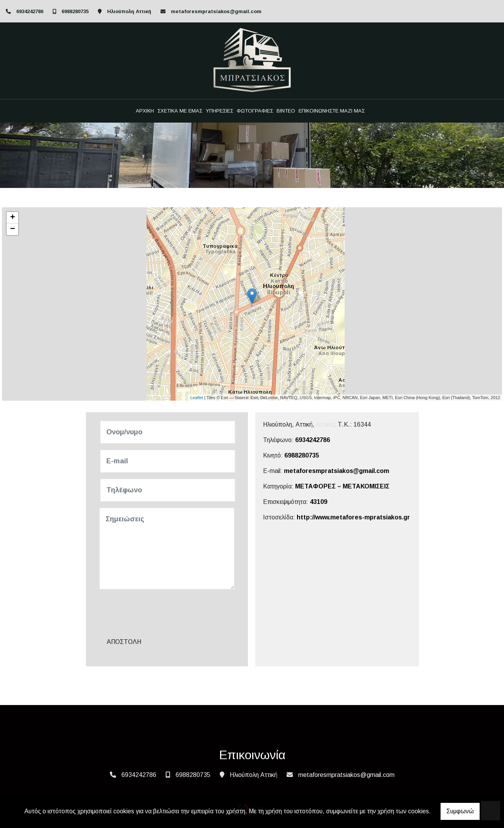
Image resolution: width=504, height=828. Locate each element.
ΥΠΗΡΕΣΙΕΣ (220, 111)
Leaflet (197, 398)
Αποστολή (124, 642)
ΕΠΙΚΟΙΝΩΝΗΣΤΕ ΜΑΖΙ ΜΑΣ (332, 111)
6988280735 (75, 11)
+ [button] (13, 218)
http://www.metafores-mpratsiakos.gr (353, 517)
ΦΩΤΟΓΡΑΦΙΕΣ (255, 111)
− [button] (13, 229)
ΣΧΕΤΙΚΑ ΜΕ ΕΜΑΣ (180, 111)
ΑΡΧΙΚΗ (145, 111)
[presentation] (160, 611)
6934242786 (30, 11)
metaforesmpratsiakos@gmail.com (216, 11)
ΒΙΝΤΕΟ (286, 111)
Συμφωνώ (460, 811)
